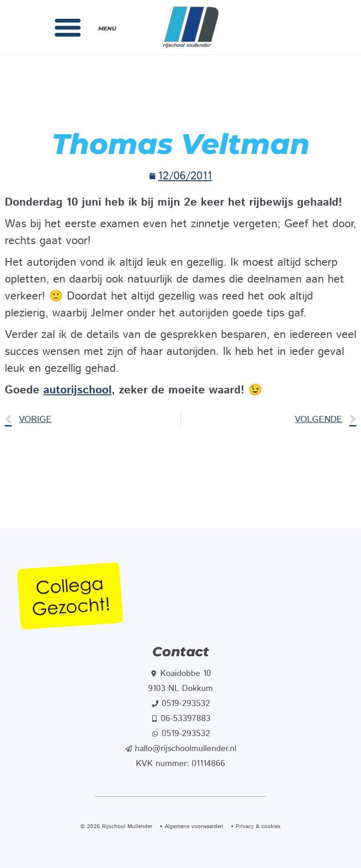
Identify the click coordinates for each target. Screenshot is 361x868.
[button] (68, 27)
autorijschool (77, 390)
